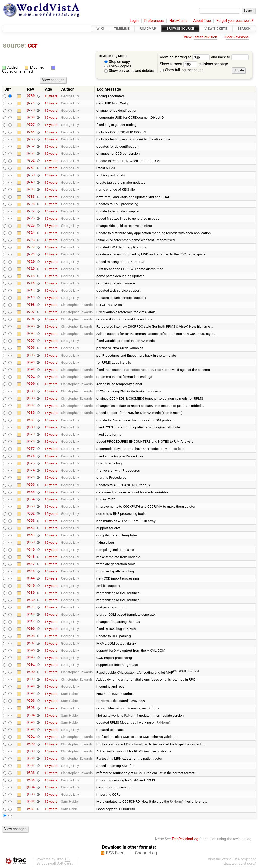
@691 (31, 377)
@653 (31, 521)
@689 (31, 391)
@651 (31, 535)
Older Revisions (236, 37)
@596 (31, 701)
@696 (31, 348)
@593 (31, 722)
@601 (31, 665)
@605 (31, 658)
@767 (31, 125)
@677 (31, 449)
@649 (31, 550)
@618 (31, 614)
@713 (31, 298)
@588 (31, 758)
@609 (31, 629)
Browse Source (180, 29)
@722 (31, 247)
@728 (31, 204)
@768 (31, 117)
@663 (31, 506)
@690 (31, 384)
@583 (31, 794)
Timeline (122, 29)
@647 (31, 564)
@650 (31, 542)
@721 (31, 254)
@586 (31, 773)
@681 (31, 420)
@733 (31, 197)
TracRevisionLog (185, 839)
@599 (31, 679)
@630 (31, 600)
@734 (31, 189)
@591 (31, 737)
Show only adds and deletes (129, 71)
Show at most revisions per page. (194, 64)
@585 (31, 780)
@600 (31, 672)
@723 (31, 240)
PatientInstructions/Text (143, 370)
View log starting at (185, 57)
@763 (31, 139)
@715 (31, 283)
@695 (31, 355)
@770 (31, 110)
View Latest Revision (201, 37)
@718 (31, 276)
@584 (31, 787)
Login (134, 21)
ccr (32, 45)
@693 (31, 362)
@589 (31, 751)
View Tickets (216, 29)
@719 (31, 269)
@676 (31, 456)
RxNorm (103, 701)
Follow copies (118, 66)
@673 (31, 477)
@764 (31, 132)
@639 (31, 593)
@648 (31, 557)
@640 (31, 586)
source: (14, 45)
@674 (31, 470)
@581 (31, 809)
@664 (31, 499)
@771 (31, 103)
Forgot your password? (235, 21)
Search (244, 29)
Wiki (100, 29)
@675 (31, 463)
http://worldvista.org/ (239, 864)
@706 (31, 319)
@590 (31, 744)
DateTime (134, 744)
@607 (31, 643)
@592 (31, 730)
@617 (31, 622)
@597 (31, 694)
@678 (31, 441)
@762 (31, 146)
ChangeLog (146, 853)
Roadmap (148, 29)
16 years (51, 96)
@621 (31, 607)
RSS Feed (115, 853)
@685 (31, 413)
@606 (31, 650)
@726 (31, 218)
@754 (31, 153)
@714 (31, 290)
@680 (31, 427)
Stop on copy (117, 62)
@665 (31, 492)
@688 (31, 398)
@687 (31, 406)
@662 (31, 513)
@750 (31, 175)
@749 (31, 182)
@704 (31, 334)
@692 (31, 370)
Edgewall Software (56, 864)
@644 (31, 578)
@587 (31, 766)
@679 (31, 434)
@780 (31, 96)
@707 (31, 312)
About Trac (202, 21)
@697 (31, 341)
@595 (31, 708)
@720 (31, 262)
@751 (31, 168)
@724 (31, 233)
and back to (230, 57)
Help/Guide (178, 21)
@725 (31, 226)
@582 (31, 801)
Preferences (154, 21)
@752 (31, 161)
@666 (31, 485)
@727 (31, 211)
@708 (31, 305)
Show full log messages (182, 70)
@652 (31, 528)
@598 (31, 686)
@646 (31, 571)
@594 (31, 715)
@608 (31, 636)
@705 (31, 326)
